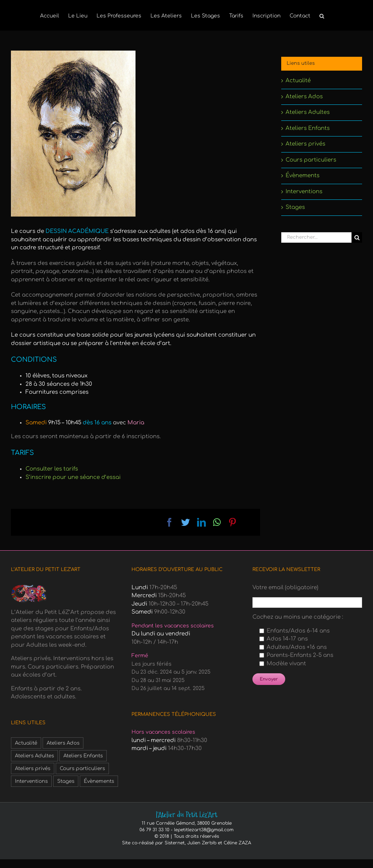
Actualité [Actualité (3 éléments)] (26, 743)
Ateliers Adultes (308, 112)
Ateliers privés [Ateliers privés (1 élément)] (33, 768)
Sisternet (175, 843)
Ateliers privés (305, 144)
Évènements (303, 176)
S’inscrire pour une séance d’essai (73, 477)
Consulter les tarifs (52, 469)
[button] (322, 15)
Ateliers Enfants (308, 128)
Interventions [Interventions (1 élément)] (31, 781)
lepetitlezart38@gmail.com (204, 830)
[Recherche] (357, 237)
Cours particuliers (311, 160)
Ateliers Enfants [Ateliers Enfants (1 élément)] (83, 756)
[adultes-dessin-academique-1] (73, 134)
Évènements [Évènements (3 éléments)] (99, 781)
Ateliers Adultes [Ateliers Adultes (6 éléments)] (34, 756)
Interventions (304, 192)
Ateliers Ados (304, 97)
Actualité (298, 81)
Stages (295, 207)
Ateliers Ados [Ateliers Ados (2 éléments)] (63, 743)
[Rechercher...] (316, 237)
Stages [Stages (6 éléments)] (66, 781)
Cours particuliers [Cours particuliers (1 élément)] (82, 768)
